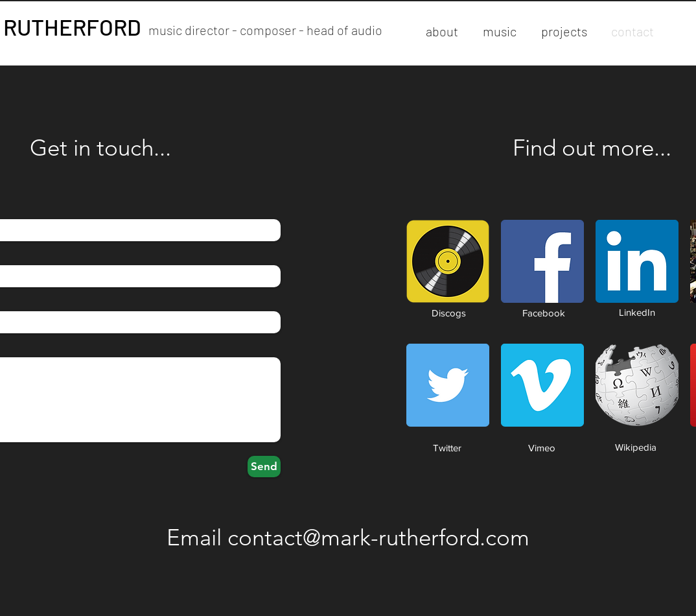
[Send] (264, 467)
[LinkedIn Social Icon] (637, 261)
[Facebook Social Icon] (542, 261)
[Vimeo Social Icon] (542, 385)
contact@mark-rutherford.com (378, 537)
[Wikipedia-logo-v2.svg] (637, 385)
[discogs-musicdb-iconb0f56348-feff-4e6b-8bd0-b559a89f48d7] (448, 261)
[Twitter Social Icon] (448, 385)
